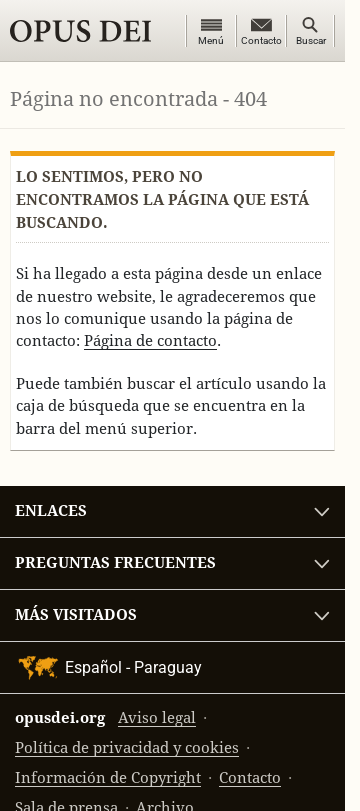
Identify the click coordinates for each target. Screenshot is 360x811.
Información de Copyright (108, 777)
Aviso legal (157, 717)
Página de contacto (150, 340)
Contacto (250, 777)
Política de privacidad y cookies (127, 747)
